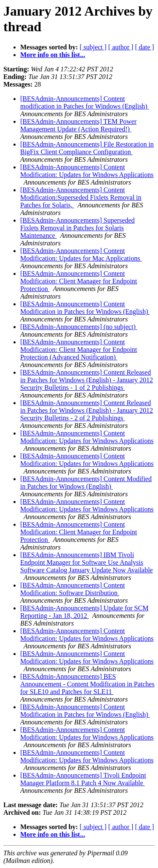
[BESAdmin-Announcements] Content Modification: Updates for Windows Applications (87, 171)
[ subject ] (93, 47)
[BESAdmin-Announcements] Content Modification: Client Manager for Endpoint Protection (79, 281)
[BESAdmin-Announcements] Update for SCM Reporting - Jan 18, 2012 (84, 612)
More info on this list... (53, 55)
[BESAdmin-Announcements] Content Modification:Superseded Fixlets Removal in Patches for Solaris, (81, 197)
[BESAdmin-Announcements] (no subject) (79, 327)
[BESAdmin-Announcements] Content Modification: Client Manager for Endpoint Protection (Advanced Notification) (79, 350)
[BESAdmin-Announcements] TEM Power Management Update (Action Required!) (78, 125)
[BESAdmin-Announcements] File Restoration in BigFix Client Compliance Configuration (87, 148)
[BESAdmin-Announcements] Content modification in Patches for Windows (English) (85, 102)
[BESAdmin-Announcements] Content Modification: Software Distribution (72, 589)
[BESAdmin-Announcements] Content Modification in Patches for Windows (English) (85, 308)
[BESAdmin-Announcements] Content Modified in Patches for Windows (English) (86, 483)
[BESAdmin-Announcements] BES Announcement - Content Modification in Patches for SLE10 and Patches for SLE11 (87, 684)
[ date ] (144, 47)
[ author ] (121, 47)
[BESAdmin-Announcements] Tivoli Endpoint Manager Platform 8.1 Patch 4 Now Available (83, 779)
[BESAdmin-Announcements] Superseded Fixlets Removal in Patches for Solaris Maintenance (78, 228)
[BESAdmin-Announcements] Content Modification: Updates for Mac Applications (81, 254)
